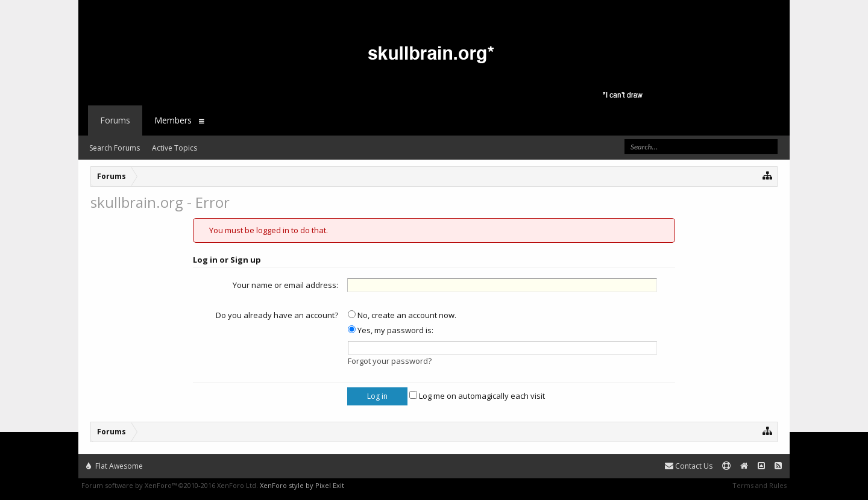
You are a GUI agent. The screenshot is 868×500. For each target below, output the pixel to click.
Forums (115, 120)
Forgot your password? (390, 361)
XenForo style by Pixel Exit (302, 485)
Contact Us (689, 466)
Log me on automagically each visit (477, 396)
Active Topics (175, 148)
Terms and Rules (759, 485)
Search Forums (115, 148)
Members (173, 120)
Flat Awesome (115, 466)
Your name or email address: (285, 285)
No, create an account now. (402, 315)
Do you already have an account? (277, 315)
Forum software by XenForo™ (170, 485)
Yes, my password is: (391, 330)
